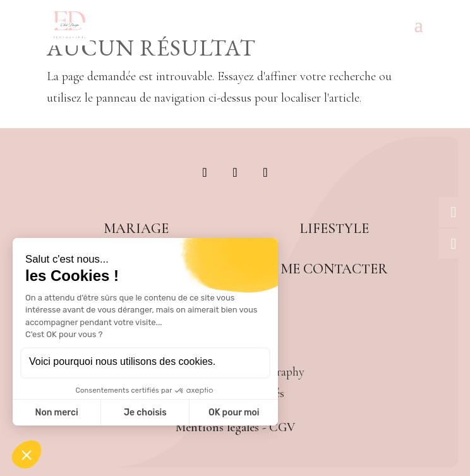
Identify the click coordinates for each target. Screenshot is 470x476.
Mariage (136, 228)
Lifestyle (334, 228)
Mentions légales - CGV (235, 427)
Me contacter (334, 269)
